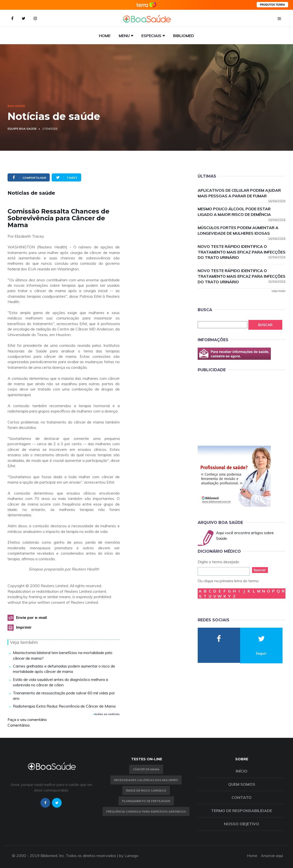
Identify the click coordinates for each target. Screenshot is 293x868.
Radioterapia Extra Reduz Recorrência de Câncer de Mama (64, 706)
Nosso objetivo (242, 824)
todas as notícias (107, 714)
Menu (124, 36)
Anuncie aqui (272, 856)
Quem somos (242, 784)
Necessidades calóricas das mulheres (146, 780)
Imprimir (24, 627)
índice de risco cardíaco (146, 790)
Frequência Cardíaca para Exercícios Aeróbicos (146, 811)
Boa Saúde (16, 106)
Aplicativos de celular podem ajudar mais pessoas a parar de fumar (242, 193)
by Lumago (129, 856)
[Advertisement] (234, 408)
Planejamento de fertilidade (146, 801)
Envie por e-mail (31, 617)
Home (105, 36)
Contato (242, 797)
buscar (260, 570)
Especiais (151, 36)
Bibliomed (184, 36)
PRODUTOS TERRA (272, 5)
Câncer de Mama (146, 769)
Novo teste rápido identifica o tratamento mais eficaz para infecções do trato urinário (242, 252)
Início (242, 771)
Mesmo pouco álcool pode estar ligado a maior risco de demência (242, 212)
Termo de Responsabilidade (242, 811)
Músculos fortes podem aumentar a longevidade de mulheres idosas (242, 231)
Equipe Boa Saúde (22, 129)
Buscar (265, 325)
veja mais (278, 291)
